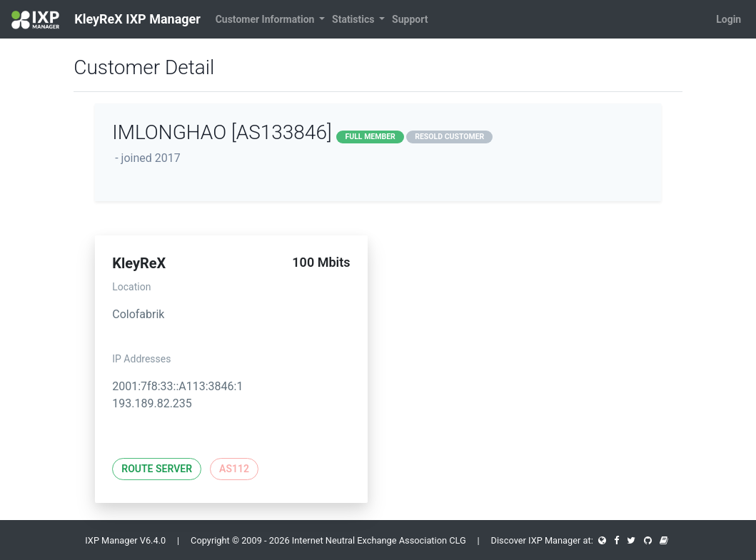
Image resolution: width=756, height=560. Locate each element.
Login (729, 19)
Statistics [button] (354, 19)
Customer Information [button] (266, 19)
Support (410, 19)
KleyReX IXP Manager (106, 20)
